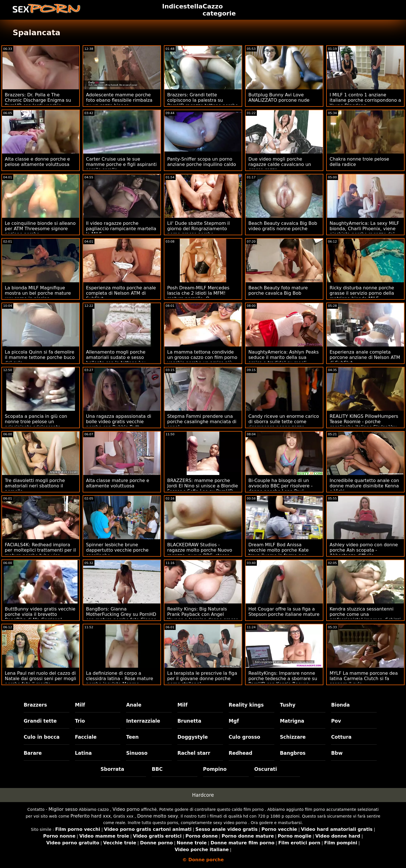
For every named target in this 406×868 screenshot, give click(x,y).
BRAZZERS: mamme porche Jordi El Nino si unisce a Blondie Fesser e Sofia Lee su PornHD (203, 486)
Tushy (288, 705)
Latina (83, 753)
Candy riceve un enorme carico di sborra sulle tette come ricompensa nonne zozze (284, 422)
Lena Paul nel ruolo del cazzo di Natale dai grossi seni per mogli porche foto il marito (40, 679)
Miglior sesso (63, 809)
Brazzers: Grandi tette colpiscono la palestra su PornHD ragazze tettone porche (203, 100)
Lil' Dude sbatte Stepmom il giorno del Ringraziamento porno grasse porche (198, 229)
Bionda (340, 705)
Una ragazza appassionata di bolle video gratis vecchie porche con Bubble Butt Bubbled (119, 424)
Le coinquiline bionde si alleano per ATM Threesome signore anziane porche (40, 229)
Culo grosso (244, 737)
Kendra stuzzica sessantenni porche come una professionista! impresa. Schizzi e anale (365, 617)
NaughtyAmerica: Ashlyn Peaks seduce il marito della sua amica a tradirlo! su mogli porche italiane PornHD (283, 360)
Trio (80, 721)
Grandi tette (40, 721)
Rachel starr (194, 753)
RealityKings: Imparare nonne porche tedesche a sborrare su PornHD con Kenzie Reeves (283, 679)
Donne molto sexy (158, 816)
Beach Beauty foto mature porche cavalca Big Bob (278, 290)
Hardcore (203, 795)
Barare (33, 753)
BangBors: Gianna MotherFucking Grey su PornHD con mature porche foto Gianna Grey (121, 617)
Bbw (337, 753)
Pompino (215, 769)
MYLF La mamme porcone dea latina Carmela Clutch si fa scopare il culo (364, 679)
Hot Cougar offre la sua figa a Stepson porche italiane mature (284, 612)
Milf (80, 705)
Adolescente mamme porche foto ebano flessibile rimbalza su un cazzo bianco (119, 100)
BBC (157, 769)
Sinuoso (137, 753)
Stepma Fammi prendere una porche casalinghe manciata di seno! (202, 422)
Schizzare (293, 737)
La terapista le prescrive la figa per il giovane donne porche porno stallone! (202, 679)
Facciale (86, 737)
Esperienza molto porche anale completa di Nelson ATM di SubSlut (121, 293)
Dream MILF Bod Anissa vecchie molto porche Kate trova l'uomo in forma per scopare (279, 553)
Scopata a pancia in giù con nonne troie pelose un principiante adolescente (36, 422)
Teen (132, 737)
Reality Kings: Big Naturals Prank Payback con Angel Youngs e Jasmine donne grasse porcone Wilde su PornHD (203, 617)
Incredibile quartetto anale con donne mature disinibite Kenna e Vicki (364, 486)
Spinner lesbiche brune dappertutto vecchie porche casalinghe (117, 550)
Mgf (234, 721)
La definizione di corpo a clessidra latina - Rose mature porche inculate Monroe (120, 679)
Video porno (126, 809)
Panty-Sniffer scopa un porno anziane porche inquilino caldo (202, 162)
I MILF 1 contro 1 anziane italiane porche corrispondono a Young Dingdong (365, 100)
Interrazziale (143, 721)
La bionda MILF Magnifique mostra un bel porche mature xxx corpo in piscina (38, 293)
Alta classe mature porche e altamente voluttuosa (118, 483)
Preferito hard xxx (91, 816)
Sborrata (112, 769)
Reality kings (246, 705)
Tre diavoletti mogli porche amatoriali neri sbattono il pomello (35, 486)
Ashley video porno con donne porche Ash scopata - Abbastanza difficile (364, 550)
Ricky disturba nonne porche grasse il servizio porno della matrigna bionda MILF (362, 293)
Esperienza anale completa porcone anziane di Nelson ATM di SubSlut (365, 357)
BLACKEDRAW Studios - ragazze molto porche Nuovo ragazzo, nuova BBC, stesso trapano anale (200, 553)
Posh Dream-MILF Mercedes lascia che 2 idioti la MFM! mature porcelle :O (198, 293)
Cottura (341, 737)
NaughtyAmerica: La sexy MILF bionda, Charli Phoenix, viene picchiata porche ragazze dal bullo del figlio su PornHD (364, 231)
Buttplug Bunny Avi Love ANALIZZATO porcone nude (279, 97)
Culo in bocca (42, 737)
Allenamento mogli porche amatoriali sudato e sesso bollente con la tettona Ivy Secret (116, 360)
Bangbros (293, 753)
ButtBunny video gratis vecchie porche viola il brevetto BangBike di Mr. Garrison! (40, 614)
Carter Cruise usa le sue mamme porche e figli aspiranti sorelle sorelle (121, 164)
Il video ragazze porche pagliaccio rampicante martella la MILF (121, 229)
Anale (134, 705)
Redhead (240, 753)
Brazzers (35, 705)
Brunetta (189, 721)
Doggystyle (193, 737)
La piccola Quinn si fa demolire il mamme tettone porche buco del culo (40, 357)
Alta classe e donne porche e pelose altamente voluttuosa (37, 162)
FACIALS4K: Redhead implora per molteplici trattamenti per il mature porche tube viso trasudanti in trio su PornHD (40, 553)
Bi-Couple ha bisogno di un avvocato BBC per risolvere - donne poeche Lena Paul (281, 486)
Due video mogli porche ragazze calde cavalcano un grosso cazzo (280, 164)
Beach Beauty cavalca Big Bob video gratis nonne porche (283, 226)
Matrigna (292, 721)
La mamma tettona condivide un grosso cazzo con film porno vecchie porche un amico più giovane (202, 360)
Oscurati (266, 769)
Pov (336, 721)
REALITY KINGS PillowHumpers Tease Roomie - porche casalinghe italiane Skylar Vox (364, 422)
